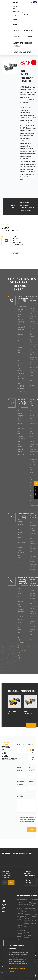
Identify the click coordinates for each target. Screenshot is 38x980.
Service (16, 2)
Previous (29, 725)
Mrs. (33, 760)
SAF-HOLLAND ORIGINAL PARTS (28, 934)
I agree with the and (28, 820)
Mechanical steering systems (21, 902)
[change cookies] (18, 969)
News (15, 20)
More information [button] (22, 964)
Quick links (13, 206)
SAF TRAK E (12, 712)
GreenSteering (28, 908)
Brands (30, 37)
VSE (26, 912)
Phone (31, 782)
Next (34, 725)
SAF (26, 927)
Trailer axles (19, 935)
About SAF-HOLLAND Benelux (23, 44)
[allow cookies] (14, 972)
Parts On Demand (16, 9)
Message (21, 796)
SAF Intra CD (28, 712)
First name (20, 769)
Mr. (33, 751)
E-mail (20, 745)
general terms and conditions (28, 821)
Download (16, 253)
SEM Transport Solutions (28, 902)
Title (30, 745)
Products (18, 37)
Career (15, 24)
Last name (30, 769)
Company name (21, 783)
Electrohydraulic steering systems (21, 911)
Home (16, 30)
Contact (16, 15)
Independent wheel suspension (21, 919)
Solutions (29, 30)
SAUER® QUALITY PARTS (27, 921)
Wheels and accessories (21, 928)
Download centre (22, 52)
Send (32, 829)
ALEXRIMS (28, 915)
